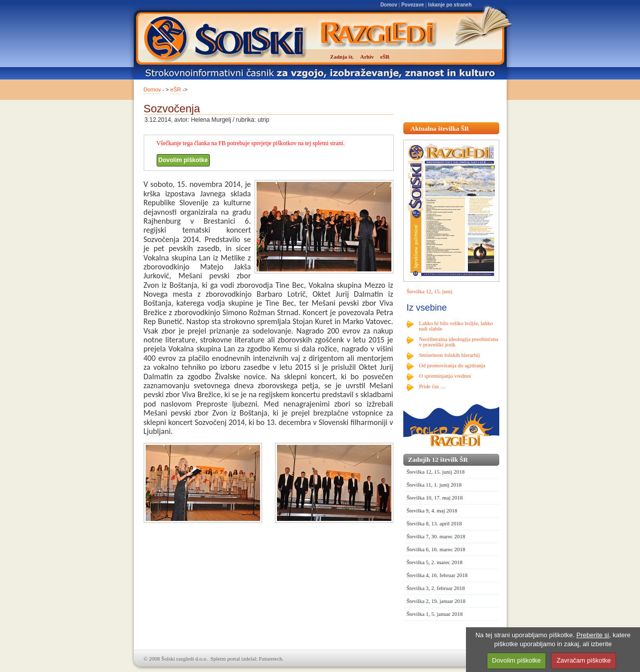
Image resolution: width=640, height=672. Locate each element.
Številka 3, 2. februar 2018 (436, 588)
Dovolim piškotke (183, 160)
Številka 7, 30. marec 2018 (436, 536)
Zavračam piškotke (584, 660)
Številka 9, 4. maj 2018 (432, 510)
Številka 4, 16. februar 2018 (437, 575)
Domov (389, 5)
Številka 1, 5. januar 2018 (435, 614)
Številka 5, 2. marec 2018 (435, 562)
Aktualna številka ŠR (440, 128)
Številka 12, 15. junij (430, 291)
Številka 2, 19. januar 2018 (436, 601)
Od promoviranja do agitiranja (453, 365)
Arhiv (367, 57)
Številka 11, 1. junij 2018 (434, 485)
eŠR (176, 89)
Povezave (413, 5)
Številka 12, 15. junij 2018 (436, 472)
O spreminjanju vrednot (445, 376)
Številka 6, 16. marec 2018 (436, 549)
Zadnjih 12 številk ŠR (438, 460)
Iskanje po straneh (450, 5)
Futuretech (271, 659)
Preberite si (593, 635)
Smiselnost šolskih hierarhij (450, 355)
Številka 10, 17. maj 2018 (435, 498)
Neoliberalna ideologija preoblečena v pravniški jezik (459, 342)
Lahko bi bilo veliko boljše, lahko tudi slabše (456, 326)
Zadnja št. (342, 57)
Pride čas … (433, 386)
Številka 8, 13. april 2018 (434, 523)
